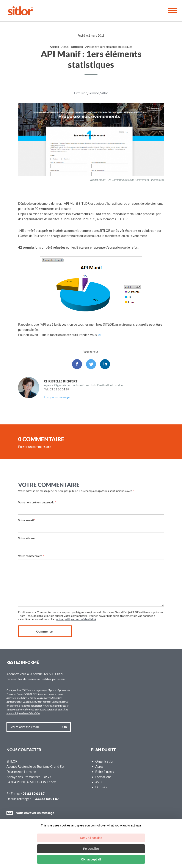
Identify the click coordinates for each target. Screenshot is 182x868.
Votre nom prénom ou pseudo (37, 502)
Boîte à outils (105, 772)
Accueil (54, 47)
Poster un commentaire (35, 447)
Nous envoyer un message (30, 813)
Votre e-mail (27, 520)
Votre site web (27, 538)
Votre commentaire (31, 556)
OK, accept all (91, 859)
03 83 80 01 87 (34, 794)
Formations (103, 777)
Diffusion (77, 47)
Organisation (105, 761)
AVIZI (99, 782)
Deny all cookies (91, 838)
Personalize (91, 849)
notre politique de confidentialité (76, 619)
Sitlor (104, 93)
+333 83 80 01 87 (46, 799)
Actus (65, 47)
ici (99, 335)
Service (94, 93)
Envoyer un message (57, 397)
